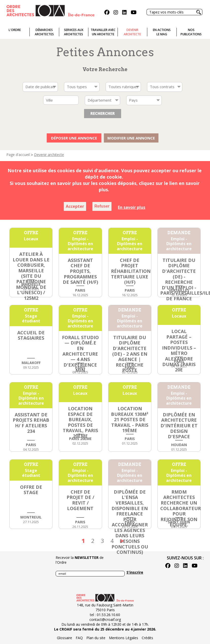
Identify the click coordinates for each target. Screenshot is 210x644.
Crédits (147, 638)
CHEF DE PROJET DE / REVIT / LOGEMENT (80, 500)
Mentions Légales (124, 638)
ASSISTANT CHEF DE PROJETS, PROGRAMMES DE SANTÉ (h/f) (80, 271)
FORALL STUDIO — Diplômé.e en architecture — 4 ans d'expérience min (80, 354)
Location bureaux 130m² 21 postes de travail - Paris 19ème (130, 419)
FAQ (79, 638)
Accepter (75, 206)
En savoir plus (132, 207)
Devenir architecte (49, 155)
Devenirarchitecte (132, 32)
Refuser (102, 206)
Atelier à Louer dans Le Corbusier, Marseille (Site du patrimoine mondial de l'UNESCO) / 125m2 (31, 276)
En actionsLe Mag (162, 32)
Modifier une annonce (131, 138)
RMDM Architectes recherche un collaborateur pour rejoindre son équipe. (181, 508)
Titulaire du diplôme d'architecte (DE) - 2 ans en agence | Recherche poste (130, 354)
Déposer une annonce (74, 138)
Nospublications (191, 32)
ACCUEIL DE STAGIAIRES (31, 335)
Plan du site (96, 638)
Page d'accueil (18, 155)
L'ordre (15, 30)
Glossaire (64, 638)
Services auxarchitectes (74, 32)
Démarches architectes (44, 32)
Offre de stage (31, 490)
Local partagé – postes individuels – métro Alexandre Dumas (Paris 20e (179, 350)
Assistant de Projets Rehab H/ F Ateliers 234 (31, 423)
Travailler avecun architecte (103, 32)
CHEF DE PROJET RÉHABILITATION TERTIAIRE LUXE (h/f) (131, 271)
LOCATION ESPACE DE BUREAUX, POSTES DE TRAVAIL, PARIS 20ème (80, 422)
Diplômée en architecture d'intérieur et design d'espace (179, 426)
